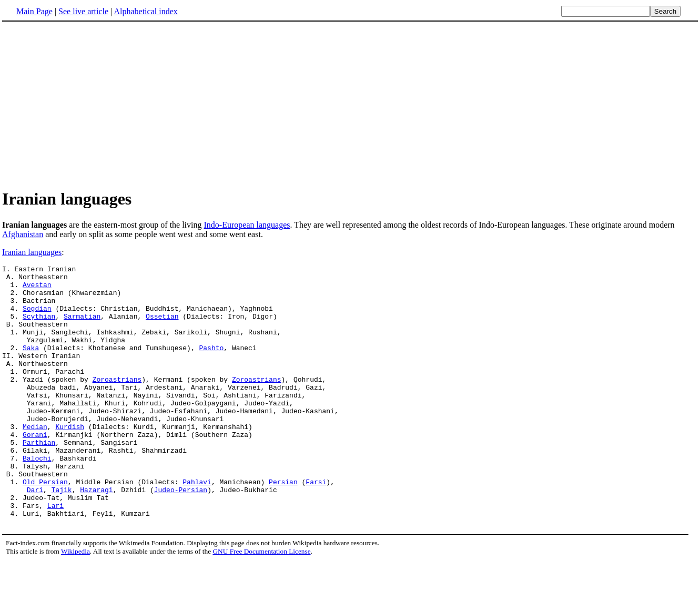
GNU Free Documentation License (261, 602)
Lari (55, 554)
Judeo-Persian (181, 535)
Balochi (37, 497)
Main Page (34, 11)
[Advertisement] (90, 105)
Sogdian (37, 318)
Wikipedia (75, 602)
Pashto (211, 365)
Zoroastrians (117, 403)
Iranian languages (32, 252)
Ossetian (162, 327)
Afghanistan (23, 234)
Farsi (316, 526)
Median (35, 460)
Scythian (39, 327)
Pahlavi (197, 526)
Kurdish (70, 460)
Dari (35, 535)
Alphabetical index (145, 11)
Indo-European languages (247, 225)
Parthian (39, 478)
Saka (31, 365)
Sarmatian (82, 327)
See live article (83, 11)
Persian (283, 526)
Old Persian (45, 526)
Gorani (35, 469)
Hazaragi (96, 535)
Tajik (62, 535)
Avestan (37, 289)
